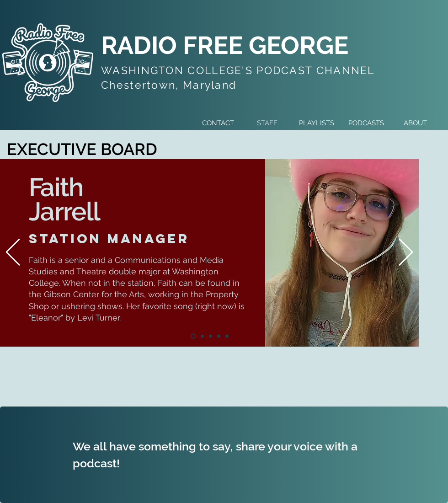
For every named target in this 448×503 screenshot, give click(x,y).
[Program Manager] (202, 336)
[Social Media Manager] (219, 336)
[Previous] (13, 253)
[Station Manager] (193, 336)
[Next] (406, 253)
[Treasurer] (227, 336)
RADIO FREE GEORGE (225, 45)
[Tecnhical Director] (211, 336)
